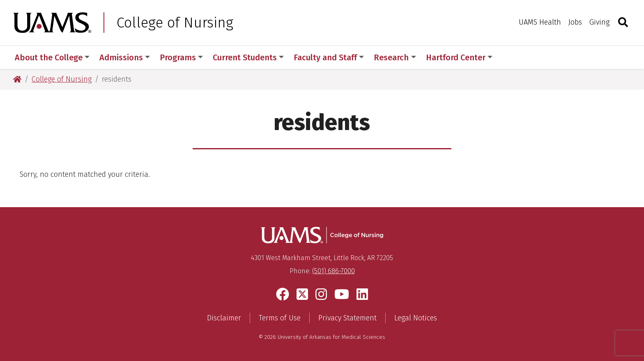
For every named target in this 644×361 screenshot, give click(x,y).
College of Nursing (175, 23)
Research (395, 57)
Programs (181, 57)
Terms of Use (280, 318)
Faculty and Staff (329, 57)
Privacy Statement (347, 318)
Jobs (575, 22)
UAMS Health (540, 22)
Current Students (248, 57)
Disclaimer (224, 318)
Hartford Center (459, 57)
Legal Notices (416, 318)
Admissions (125, 57)
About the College (52, 57)
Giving (599, 22)
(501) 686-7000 (333, 271)
